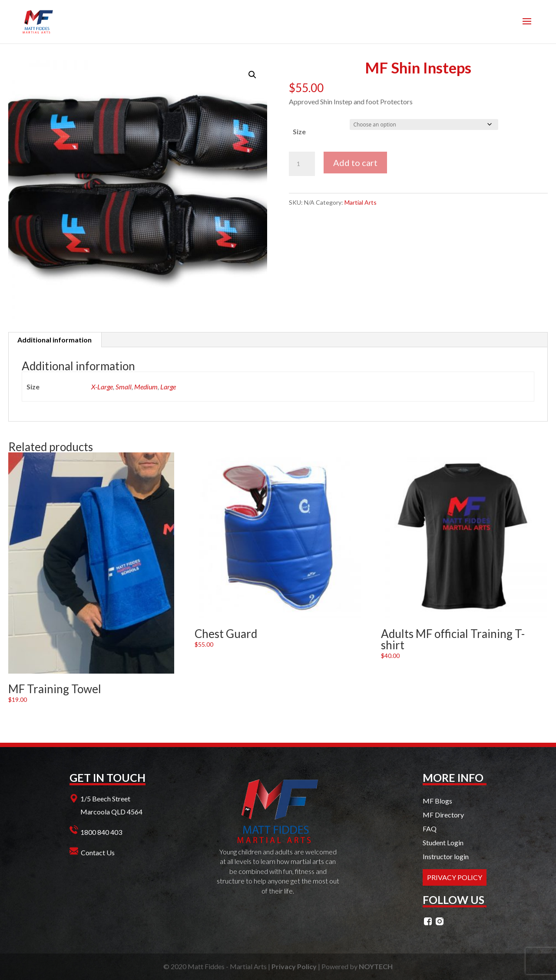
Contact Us (98, 852)
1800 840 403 (101, 832)
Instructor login (446, 856)
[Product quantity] (302, 164)
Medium (146, 387)
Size (299, 131)
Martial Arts (361, 202)
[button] (252, 75)
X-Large (102, 387)
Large (168, 387)
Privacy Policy (294, 966)
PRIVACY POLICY (455, 877)
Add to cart (355, 163)
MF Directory (443, 815)
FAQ (430, 829)
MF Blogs (437, 801)
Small (124, 387)
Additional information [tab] (55, 340)
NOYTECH (376, 966)
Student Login (443, 842)
